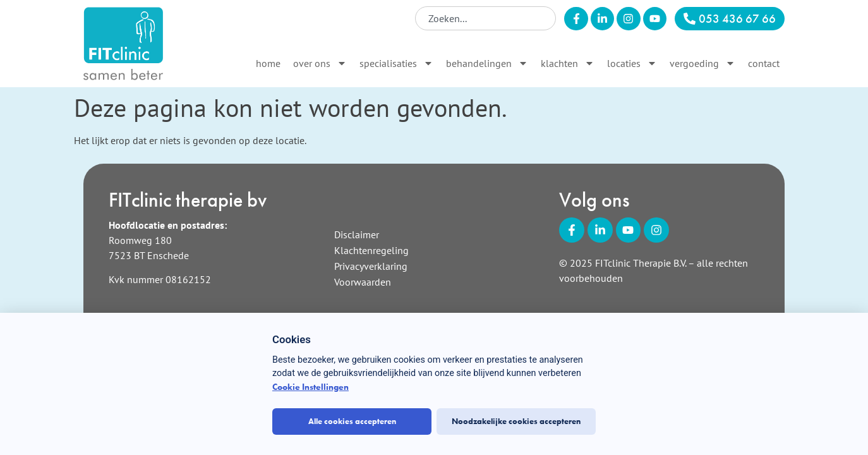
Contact (764, 63)
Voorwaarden (363, 282)
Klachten (568, 63)
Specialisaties (396, 63)
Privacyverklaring (371, 266)
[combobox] (485, 18)
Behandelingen (487, 63)
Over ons (320, 63)
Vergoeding (702, 63)
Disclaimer (357, 234)
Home (268, 63)
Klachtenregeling (371, 250)
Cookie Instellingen (310, 387)
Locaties (632, 63)
